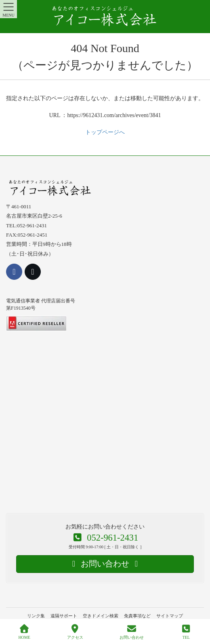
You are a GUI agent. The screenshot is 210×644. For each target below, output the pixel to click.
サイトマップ (170, 616)
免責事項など (137, 616)
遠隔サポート (64, 616)
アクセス (75, 632)
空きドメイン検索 (101, 616)
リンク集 (36, 616)
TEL (186, 632)
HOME (24, 632)
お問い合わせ (132, 632)
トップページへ (105, 132)
